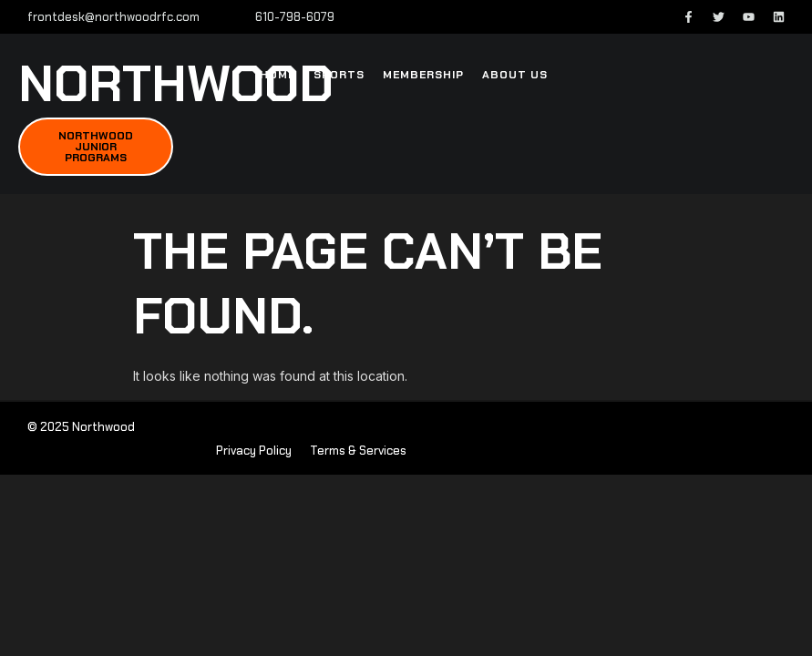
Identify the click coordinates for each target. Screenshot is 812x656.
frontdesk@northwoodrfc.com (113, 17)
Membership (423, 75)
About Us (515, 75)
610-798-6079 (295, 17)
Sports (339, 75)
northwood (176, 84)
